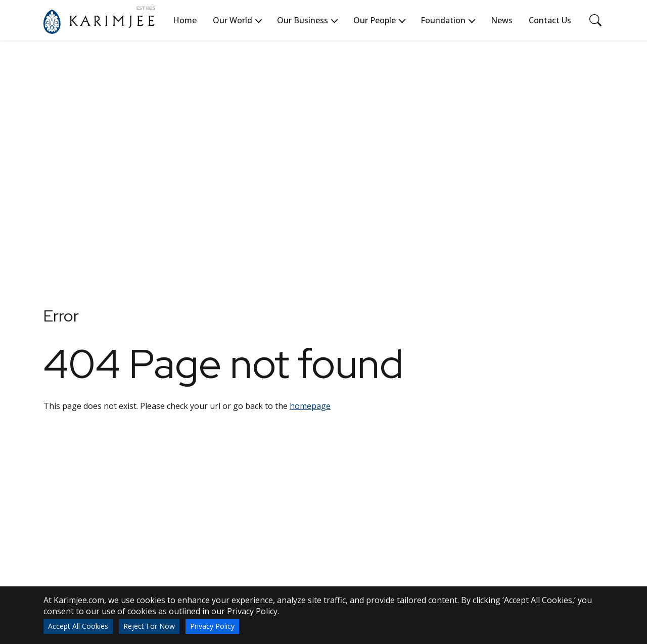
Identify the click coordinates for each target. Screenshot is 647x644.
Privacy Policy (212, 626)
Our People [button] (375, 20)
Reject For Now (149, 626)
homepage (310, 406)
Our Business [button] (303, 20)
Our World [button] (233, 20)
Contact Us (550, 20)
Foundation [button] (443, 20)
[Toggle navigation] (595, 20)
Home (185, 20)
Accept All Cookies (78, 626)
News (502, 20)
